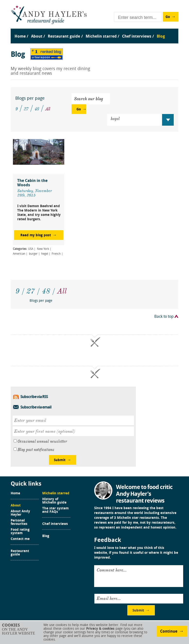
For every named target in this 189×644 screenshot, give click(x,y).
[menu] (94, 32)
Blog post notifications (36, 450)
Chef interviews (55, 524)
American (19, 254)
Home (15, 494)
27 (26, 109)
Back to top (164, 317)
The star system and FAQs (55, 510)
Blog (46, 536)
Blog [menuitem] (161, 37)
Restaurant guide (20, 553)
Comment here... (112, 570)
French (56, 254)
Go (168, 17)
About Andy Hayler (20, 513)
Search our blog (89, 99)
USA (31, 249)
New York (43, 249)
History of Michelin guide (54, 501)
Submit (60, 460)
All (48, 109)
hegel (45, 254)
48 (37, 109)
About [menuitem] (37, 37)
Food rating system (20, 532)
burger (33, 254)
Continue (169, 632)
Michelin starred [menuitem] (101, 37)
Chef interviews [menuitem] (137, 37)
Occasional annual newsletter (42, 441)
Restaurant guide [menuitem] (64, 37)
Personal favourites (19, 522)
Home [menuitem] (20, 37)
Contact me (20, 539)
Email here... (109, 598)
